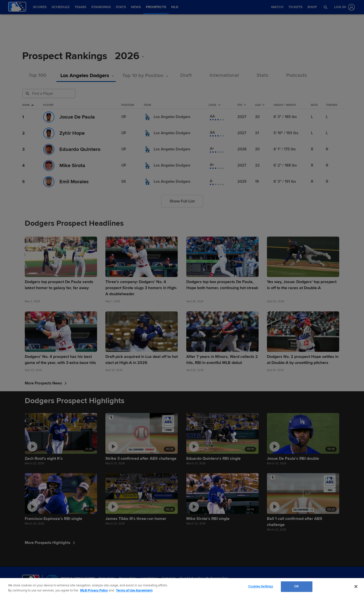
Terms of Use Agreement (134, 590)
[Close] (356, 586)
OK (297, 586)
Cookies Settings (261, 586)
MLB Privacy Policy (94, 590)
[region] (182, 587)
